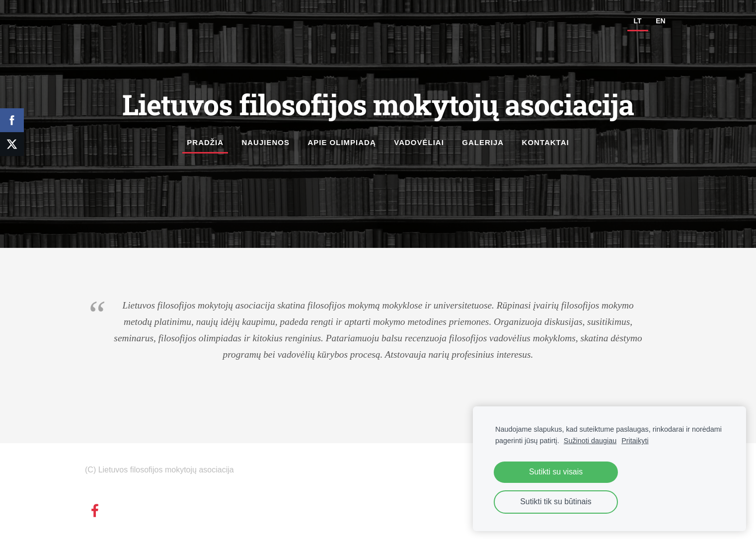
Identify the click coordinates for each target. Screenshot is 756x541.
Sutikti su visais (556, 472)
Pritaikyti (635, 441)
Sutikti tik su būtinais (556, 502)
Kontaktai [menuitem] (546, 142)
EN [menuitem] (660, 21)
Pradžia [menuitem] (205, 142)
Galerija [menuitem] (483, 142)
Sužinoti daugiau (590, 441)
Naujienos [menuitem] (265, 142)
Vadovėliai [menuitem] (419, 142)
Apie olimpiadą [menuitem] (341, 142)
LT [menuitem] (638, 21)
